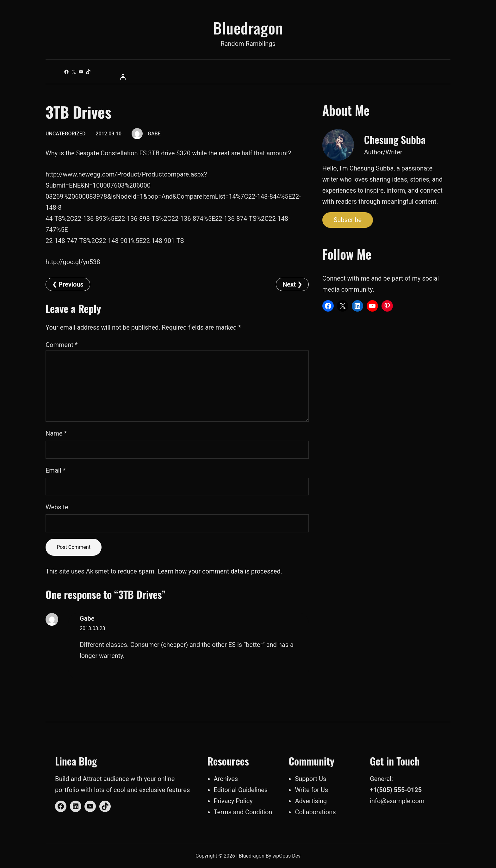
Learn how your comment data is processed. (220, 571)
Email (56, 470)
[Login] (248, 77)
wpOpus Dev (286, 856)
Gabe (87, 618)
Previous (71, 284)
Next (289, 284)
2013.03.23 (92, 628)
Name (56, 433)
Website (57, 507)
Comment (62, 345)
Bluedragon (248, 28)
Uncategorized (65, 134)
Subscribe (348, 220)
